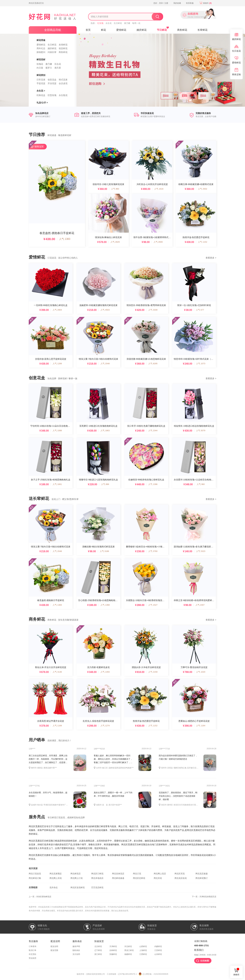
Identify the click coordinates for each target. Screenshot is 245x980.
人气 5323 (201, 551)
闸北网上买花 (56, 878)
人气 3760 (153, 551)
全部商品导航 (53, 30)
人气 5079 (201, 431)
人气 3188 (104, 551)
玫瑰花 (40, 64)
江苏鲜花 (158, 950)
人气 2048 (105, 364)
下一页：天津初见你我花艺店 (204, 897)
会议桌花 (63, 83)
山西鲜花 (143, 946)
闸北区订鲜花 (97, 874)
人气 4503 (105, 310)
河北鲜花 (128, 946)
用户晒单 (37, 740)
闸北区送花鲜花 (78, 887)
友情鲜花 (63, 45)
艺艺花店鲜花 (97, 887)
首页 (88, 30)
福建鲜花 (128, 954)
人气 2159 (153, 672)
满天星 (58, 68)
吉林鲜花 (113, 950)
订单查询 (32, 946)
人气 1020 (201, 672)
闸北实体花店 (118, 874)
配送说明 (54, 946)
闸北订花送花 (35, 874)
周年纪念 (41, 48)
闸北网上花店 (160, 874)
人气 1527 (153, 605)
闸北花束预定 (56, 874)
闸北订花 (137, 874)
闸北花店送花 (181, 878)
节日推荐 (37, 135)
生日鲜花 (118, 23)
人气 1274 (105, 726)
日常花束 (41, 80)
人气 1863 (105, 431)
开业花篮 (52, 83)
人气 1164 (201, 726)
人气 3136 (57, 672)
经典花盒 (41, 95)
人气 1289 (57, 364)
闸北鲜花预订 (202, 878)
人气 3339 (153, 310)
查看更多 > (211, 258)
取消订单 (32, 950)
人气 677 (200, 310)
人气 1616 (159, 189)
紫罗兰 (49, 68)
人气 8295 (153, 364)
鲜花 (103, 30)
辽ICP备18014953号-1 (127, 974)
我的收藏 (177, 3)
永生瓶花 (63, 95)
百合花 (58, 64)
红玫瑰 (100, 23)
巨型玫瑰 (52, 95)
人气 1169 (57, 726)
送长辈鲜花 (39, 499)
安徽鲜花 (113, 954)
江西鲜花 (143, 954)
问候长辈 (52, 52)
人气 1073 (201, 364)
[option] (122, 70)
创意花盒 (52, 80)
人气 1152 (203, 242)
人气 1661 (57, 484)
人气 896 (105, 484)
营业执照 (32, 958)
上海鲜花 (143, 950)
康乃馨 (127, 23)
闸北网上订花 (77, 878)
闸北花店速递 (202, 874)
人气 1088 (57, 431)
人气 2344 (153, 431)
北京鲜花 (98, 946)
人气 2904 (57, 310)
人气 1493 (105, 672)
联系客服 (190, 3)
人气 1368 (105, 605)
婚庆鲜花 (52, 48)
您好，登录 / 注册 (161, 3)
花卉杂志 (54, 887)
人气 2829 (115, 242)
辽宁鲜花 (98, 950)
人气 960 (115, 189)
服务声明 (76, 946)
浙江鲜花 (98, 954)
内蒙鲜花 (158, 946)
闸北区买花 (180, 874)
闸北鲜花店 (76, 874)
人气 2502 (203, 189)
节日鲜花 (162, 30)
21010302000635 (161, 974)
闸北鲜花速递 (118, 878)
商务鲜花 (63, 52)
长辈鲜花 (202, 30)
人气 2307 (200, 605)
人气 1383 (65, 239)
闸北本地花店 (97, 878)
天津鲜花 (113, 946)
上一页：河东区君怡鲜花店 (40, 897)
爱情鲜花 (41, 45)
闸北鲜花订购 (35, 878)
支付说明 (76, 954)
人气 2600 (158, 242)
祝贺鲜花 (63, 48)
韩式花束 (63, 80)
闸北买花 (158, 878)
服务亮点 (37, 817)
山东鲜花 (158, 954)
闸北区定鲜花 (139, 878)
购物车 (205, 3)
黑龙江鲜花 (129, 950)
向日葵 (40, 68)
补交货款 (32, 954)
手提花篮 (41, 83)
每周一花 (136, 23)
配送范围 (54, 950)
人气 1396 (153, 484)
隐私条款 (76, 950)
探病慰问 (41, 52)
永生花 (109, 23)
